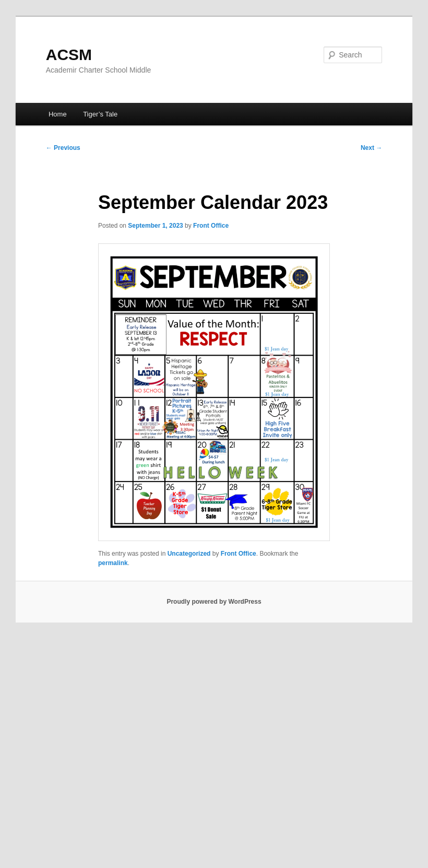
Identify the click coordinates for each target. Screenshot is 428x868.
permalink (113, 563)
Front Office (211, 226)
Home (58, 114)
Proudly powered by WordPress (214, 602)
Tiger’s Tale (100, 114)
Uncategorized (189, 554)
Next (371, 148)
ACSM (69, 55)
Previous (63, 148)
